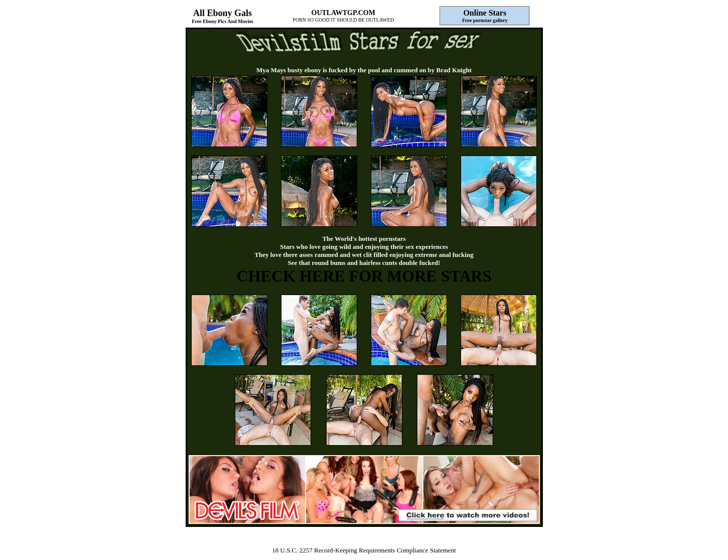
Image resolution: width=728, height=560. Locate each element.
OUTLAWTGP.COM (343, 13)
